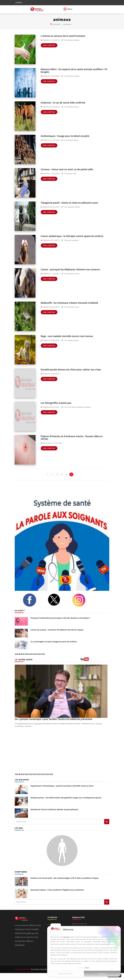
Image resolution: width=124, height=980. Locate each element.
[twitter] (58, 600)
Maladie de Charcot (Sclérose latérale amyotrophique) (54, 809)
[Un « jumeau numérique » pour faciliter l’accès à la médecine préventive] (62, 691)
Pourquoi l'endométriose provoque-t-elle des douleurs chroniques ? (60, 618)
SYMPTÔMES (21, 871)
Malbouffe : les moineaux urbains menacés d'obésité (69, 303)
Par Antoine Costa (70, 274)
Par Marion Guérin (70, 40)
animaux (67, 24)
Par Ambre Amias (70, 107)
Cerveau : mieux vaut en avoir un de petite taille (66, 169)
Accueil (57, 24)
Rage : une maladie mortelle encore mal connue (66, 336)
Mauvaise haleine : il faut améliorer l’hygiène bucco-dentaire (57, 889)
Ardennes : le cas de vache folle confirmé (63, 103)
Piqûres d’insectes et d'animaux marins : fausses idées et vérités (71, 437)
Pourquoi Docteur (22, 969)
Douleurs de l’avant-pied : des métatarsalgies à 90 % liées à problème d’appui (64, 878)
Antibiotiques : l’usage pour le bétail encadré (65, 136)
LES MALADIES (22, 779)
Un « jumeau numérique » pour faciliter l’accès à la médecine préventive (53, 719)
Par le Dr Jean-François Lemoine (76, 407)
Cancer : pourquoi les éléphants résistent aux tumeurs (70, 269)
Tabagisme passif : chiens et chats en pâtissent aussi (69, 203)
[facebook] (33, 600)
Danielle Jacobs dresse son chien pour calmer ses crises (70, 369)
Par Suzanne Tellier (71, 207)
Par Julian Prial (69, 173)
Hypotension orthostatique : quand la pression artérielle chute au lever (62, 786)
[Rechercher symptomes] (107, 902)
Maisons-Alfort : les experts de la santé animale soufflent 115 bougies (73, 70)
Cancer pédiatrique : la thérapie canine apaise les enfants (72, 236)
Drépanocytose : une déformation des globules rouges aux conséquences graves (66, 797)
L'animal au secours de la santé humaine (63, 36)
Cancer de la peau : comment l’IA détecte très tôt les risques (57, 630)
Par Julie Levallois (70, 240)
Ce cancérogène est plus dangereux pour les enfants (54, 642)
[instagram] (83, 600)
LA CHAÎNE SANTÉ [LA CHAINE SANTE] (23, 659)
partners (66, 937)
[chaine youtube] (95, 660)
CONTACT (19, 3)
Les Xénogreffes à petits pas (56, 403)
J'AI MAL (19, 828)
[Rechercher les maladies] (107, 821)
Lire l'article (49, 45)
